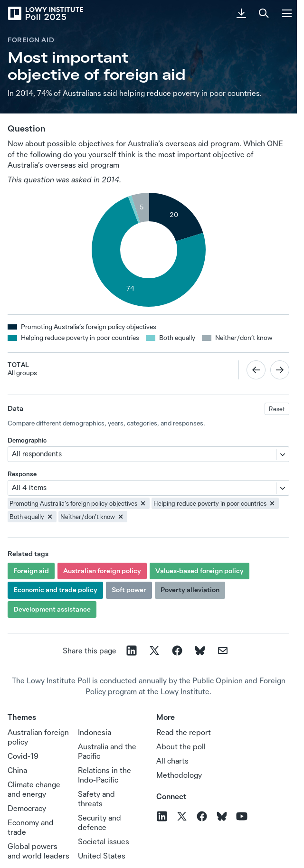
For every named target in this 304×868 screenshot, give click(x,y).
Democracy (27, 808)
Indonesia (95, 732)
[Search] (264, 13)
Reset (277, 409)
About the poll (181, 746)
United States (102, 856)
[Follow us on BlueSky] (222, 816)
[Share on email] (223, 651)
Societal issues (104, 841)
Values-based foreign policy (199, 571)
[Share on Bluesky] (200, 651)
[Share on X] (154, 651)
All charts (172, 761)
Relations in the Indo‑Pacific (104, 775)
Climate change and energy (34, 789)
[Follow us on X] (182, 816)
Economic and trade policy (55, 590)
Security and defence (100, 822)
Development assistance (52, 609)
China (17, 770)
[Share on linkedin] (132, 651)
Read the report (184, 732)
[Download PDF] (241, 13)
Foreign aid (31, 40)
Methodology (179, 775)
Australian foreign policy (102, 571)
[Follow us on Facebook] (202, 816)
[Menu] (287, 13)
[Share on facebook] (177, 651)
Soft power (129, 590)
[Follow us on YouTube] (242, 816)
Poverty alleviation (190, 590)
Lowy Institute (185, 691)
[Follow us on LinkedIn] (162, 816)
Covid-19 (23, 756)
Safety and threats (96, 799)
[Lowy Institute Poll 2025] (45, 13)
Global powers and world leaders (38, 851)
